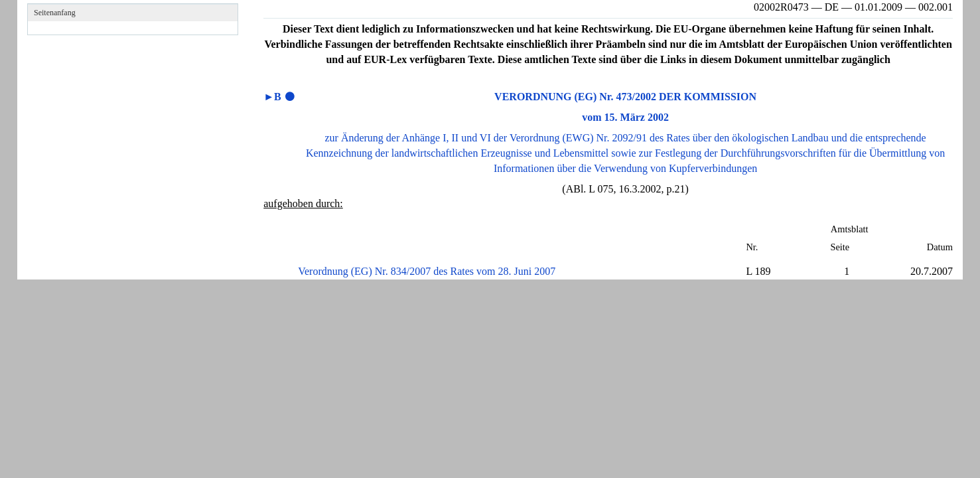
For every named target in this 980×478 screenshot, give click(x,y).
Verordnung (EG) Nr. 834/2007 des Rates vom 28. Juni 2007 (427, 271)
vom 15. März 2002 (625, 117)
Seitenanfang (55, 13)
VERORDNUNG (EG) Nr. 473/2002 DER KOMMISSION (625, 97)
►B (272, 97)
